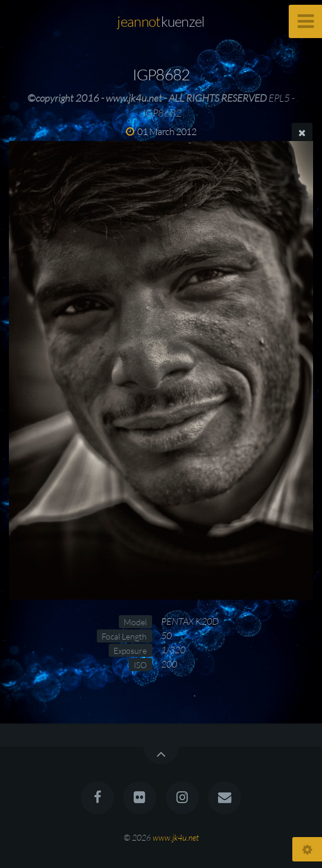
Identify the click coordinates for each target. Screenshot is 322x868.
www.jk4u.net (176, 837)
